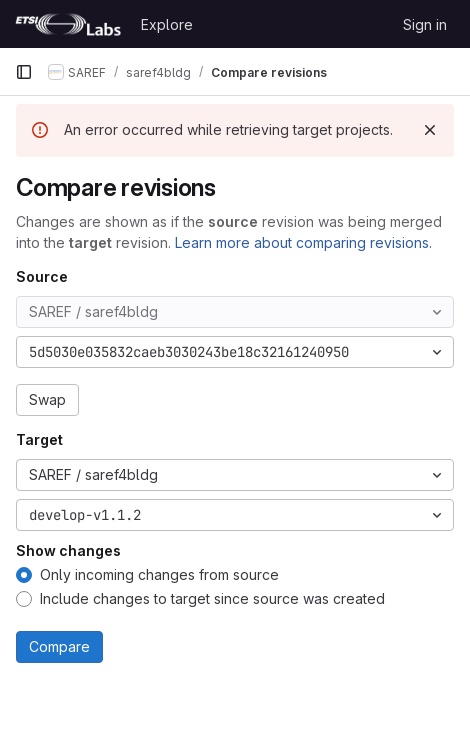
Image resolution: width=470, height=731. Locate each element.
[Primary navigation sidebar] (24, 72)
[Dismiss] (430, 130)
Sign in (425, 24)
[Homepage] (68, 24)
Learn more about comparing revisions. (303, 242)
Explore (167, 24)
